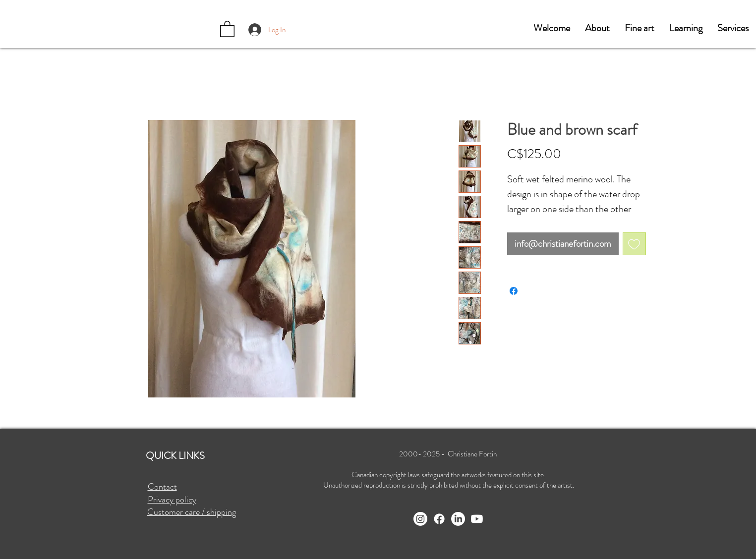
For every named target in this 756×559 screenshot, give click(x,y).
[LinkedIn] (458, 519)
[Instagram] (420, 519)
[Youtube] (477, 519)
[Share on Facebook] (514, 291)
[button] (597, 28)
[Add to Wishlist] (634, 244)
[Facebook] (439, 519)
